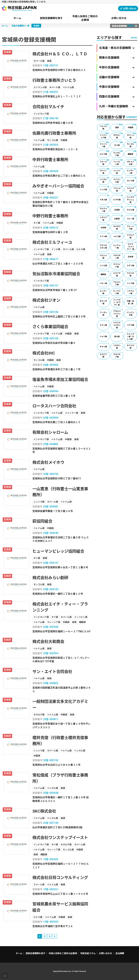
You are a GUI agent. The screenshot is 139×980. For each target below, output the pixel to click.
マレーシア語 (132, 227)
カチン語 (105, 323)
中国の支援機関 (117, 87)
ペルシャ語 (105, 256)
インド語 (105, 188)
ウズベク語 (132, 189)
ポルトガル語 (132, 162)
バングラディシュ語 (132, 199)
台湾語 (119, 209)
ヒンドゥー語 (118, 245)
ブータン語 (105, 312)
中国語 (132, 126)
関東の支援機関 (117, 58)
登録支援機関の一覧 (21, 26)
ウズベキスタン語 (105, 245)
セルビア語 (105, 355)
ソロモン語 (118, 346)
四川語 (119, 335)
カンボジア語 (118, 153)
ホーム (5, 26)
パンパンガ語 (132, 312)
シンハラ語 (118, 171)
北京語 (105, 226)
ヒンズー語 (105, 292)
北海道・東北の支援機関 (117, 48)
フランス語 (118, 189)
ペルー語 (105, 282)
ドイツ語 (105, 235)
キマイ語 (105, 345)
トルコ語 (118, 235)
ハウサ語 (132, 323)
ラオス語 (105, 198)
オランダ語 (105, 301)
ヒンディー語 (132, 171)
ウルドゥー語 (105, 209)
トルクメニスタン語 (118, 324)
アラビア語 (132, 236)
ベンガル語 (105, 180)
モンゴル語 (132, 145)
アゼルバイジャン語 (118, 313)
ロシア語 (132, 179)
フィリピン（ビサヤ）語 (118, 302)
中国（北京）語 (132, 301)
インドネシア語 (105, 136)
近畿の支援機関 (117, 77)
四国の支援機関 (117, 97)
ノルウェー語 (132, 292)
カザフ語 (132, 264)
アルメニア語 (118, 283)
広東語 (119, 217)
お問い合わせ (128, 8)
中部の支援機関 (117, 67)
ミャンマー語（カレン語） (132, 336)
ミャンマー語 (105, 145)
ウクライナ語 (118, 265)
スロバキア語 (118, 355)
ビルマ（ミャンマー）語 (132, 246)
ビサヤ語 (118, 198)
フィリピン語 (118, 162)
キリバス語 (132, 346)
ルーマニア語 (118, 292)
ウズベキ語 (132, 274)
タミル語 (132, 209)
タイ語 (119, 144)
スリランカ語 (118, 180)
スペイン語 (105, 171)
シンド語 (132, 282)
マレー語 (132, 217)
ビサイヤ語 (118, 274)
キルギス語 (118, 227)
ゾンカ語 (105, 264)
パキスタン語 (118, 256)
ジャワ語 (105, 335)
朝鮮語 (105, 273)
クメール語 (105, 162)
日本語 (132, 255)
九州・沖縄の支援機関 (117, 106)
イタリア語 (105, 218)
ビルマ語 (105, 153)
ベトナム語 (105, 127)
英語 (119, 126)
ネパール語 (132, 136)
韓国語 (132, 153)
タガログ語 (118, 136)
